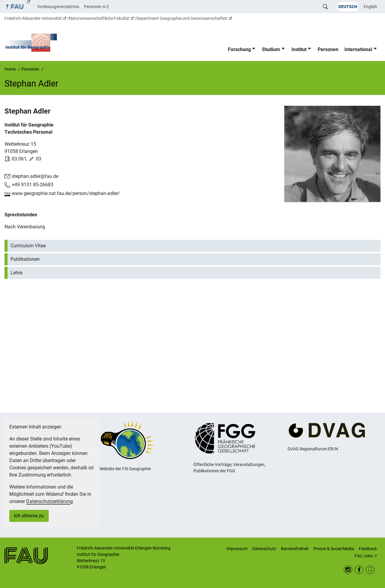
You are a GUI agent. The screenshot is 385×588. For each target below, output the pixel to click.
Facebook (359, 570)
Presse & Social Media (334, 549)
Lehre (16, 272)
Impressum (237, 549)
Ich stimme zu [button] (29, 516)
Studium (271, 49)
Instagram (348, 570)
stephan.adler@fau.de (35, 176)
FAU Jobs (366, 556)
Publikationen (25, 259)
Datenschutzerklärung (49, 501)
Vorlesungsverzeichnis (58, 7)
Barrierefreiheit (295, 549)
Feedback (368, 549)
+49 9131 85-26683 (32, 185)
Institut (299, 49)
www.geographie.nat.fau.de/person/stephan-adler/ (66, 193)
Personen (328, 49)
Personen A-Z (96, 7)
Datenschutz (264, 549)
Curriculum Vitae (28, 245)
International (358, 49)
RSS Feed (370, 570)
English (370, 7)
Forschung (239, 49)
